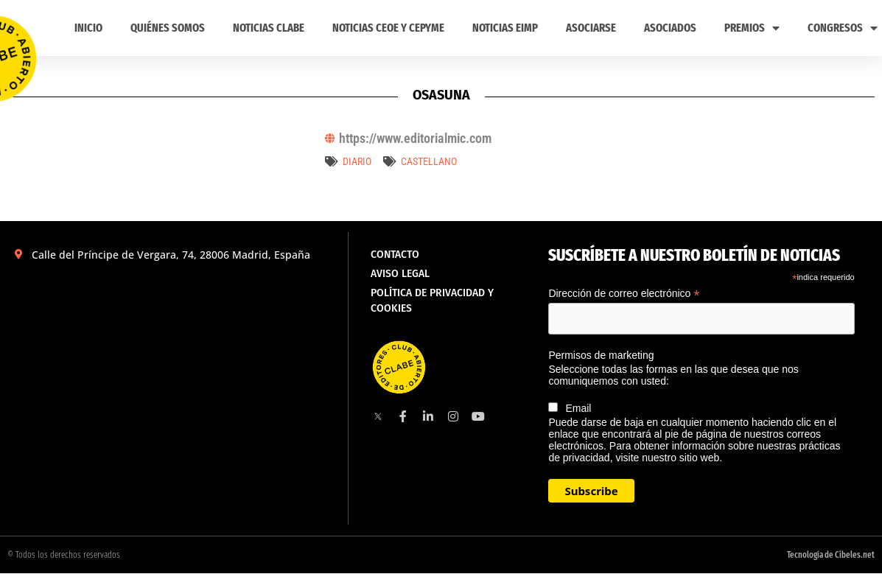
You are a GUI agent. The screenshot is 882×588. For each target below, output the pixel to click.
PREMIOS (752, 28)
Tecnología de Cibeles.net (831, 555)
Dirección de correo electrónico (624, 294)
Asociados (670, 28)
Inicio (88, 28)
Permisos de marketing (601, 355)
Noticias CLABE (269, 28)
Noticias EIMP (505, 28)
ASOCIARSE (591, 28)
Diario (357, 161)
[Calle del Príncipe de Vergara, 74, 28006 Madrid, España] (174, 374)
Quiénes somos (168, 28)
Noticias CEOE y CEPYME (388, 28)
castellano (429, 161)
